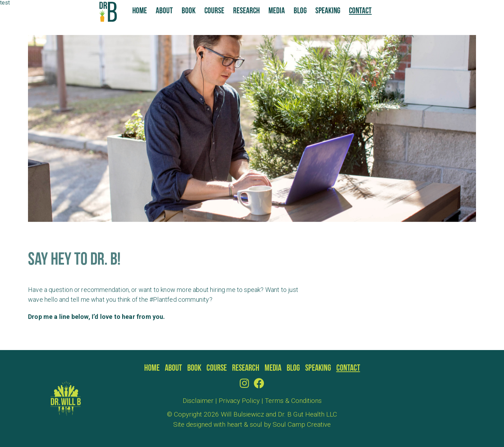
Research (246, 11)
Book (189, 11)
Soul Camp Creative (302, 424)
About (164, 11)
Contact (360, 11)
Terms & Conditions (293, 401)
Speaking (328, 11)
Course (214, 11)
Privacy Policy (239, 401)
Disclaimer (198, 401)
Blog (300, 11)
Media (277, 11)
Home (140, 11)
